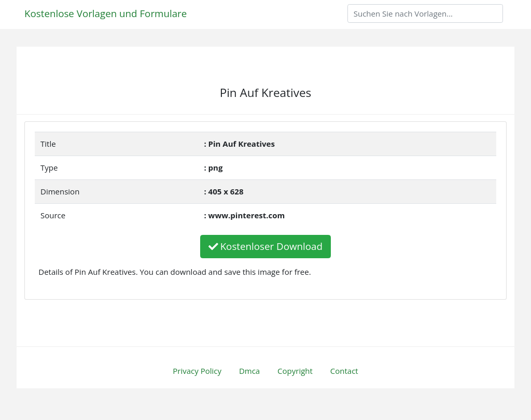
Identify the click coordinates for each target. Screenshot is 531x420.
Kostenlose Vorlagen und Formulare (106, 13)
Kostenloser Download (265, 246)
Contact (344, 371)
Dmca (249, 371)
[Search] (425, 13)
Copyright (295, 371)
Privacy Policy (197, 371)
